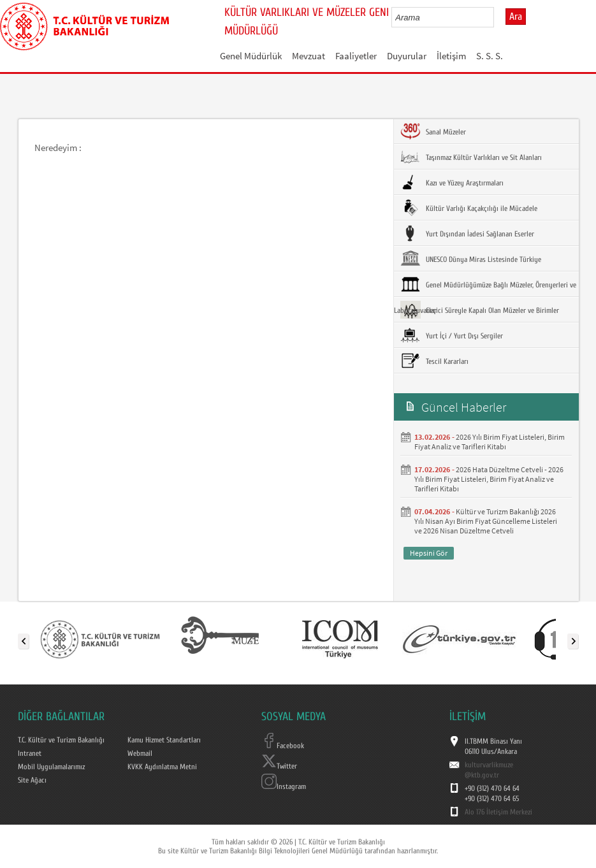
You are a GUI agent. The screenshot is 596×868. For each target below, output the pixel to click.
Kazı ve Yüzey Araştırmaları (452, 182)
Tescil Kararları (434, 361)
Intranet (30, 753)
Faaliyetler (356, 56)
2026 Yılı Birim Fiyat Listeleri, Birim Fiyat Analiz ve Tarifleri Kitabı (490, 442)
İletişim (451, 56)
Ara (516, 17)
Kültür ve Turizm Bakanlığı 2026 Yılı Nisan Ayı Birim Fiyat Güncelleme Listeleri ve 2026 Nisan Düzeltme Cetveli (486, 521)
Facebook (283, 746)
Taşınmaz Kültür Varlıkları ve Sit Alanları (471, 157)
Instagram (284, 786)
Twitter (279, 766)
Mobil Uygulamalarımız (51, 767)
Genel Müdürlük (251, 56)
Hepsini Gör (429, 553)
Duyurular (407, 56)
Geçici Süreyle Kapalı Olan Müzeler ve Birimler (480, 310)
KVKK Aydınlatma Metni (162, 767)
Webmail (140, 753)
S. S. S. (490, 56)
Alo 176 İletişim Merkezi (498, 812)
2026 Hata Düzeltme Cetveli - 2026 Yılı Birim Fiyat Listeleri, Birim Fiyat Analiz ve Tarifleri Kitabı (489, 479)
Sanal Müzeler (433, 131)
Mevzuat (309, 56)
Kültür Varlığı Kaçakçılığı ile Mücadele (469, 208)
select (498, 17)
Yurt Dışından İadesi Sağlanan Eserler (467, 233)
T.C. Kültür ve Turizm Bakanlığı (61, 740)
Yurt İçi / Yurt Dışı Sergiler (452, 335)
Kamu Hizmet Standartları (164, 740)
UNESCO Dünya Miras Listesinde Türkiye (471, 259)
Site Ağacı (32, 780)
